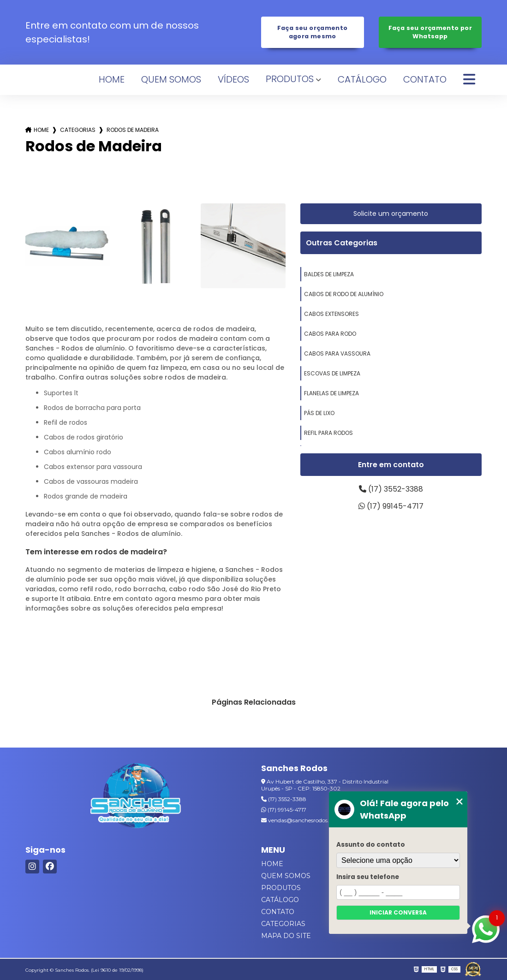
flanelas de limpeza (331, 393)
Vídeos (233, 79)
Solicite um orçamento (391, 214)
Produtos (290, 79)
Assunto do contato (371, 845)
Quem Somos (171, 79)
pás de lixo (319, 413)
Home (112, 79)
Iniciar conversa (398, 912)
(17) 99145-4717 (391, 506)
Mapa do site (286, 936)
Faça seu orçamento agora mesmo (313, 32)
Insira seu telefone (368, 877)
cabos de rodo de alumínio (344, 294)
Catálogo (362, 79)
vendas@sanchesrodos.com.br (305, 820)
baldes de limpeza (329, 274)
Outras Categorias (342, 243)
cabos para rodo (330, 334)
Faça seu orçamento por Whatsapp (430, 32)
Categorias (78, 130)
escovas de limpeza (332, 373)
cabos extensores (331, 314)
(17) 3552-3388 (391, 489)
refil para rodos (328, 433)
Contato (425, 79)
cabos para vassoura (337, 353)
